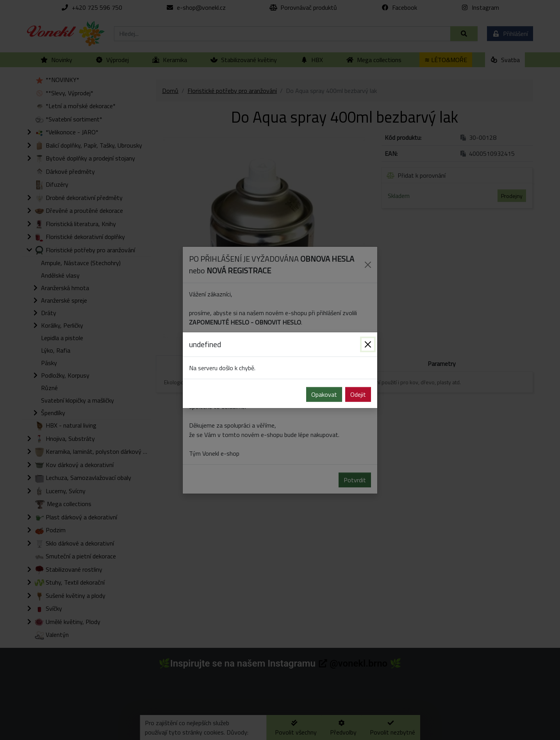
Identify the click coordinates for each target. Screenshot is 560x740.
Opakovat (324, 394)
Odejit (358, 394)
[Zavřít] (368, 344)
